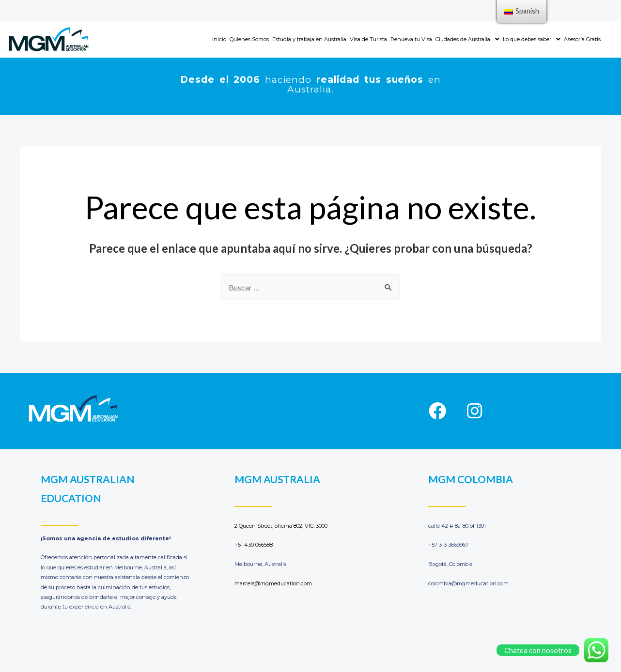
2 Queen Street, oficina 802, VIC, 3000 (281, 526)
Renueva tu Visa (411, 39)
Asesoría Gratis (582, 39)
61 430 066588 (255, 545)
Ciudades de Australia (467, 39)
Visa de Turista (368, 39)
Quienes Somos (249, 39)
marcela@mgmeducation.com (273, 583)
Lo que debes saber (532, 39)
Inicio (219, 39)
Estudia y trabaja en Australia (309, 39)
